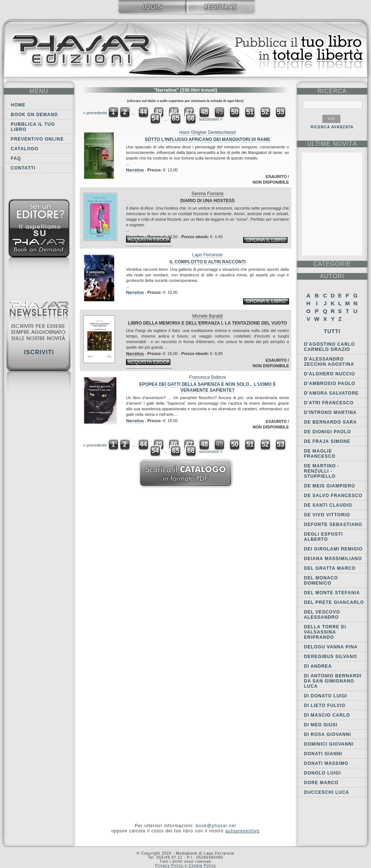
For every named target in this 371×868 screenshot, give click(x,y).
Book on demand (34, 115)
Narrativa (135, 170)
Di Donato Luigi (326, 696)
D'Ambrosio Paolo (330, 384)
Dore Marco (321, 783)
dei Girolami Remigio (333, 549)
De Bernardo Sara (330, 422)
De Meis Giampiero (329, 486)
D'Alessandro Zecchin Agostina (329, 362)
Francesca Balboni (207, 377)
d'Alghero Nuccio (329, 374)
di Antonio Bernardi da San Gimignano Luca (333, 681)
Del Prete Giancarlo (334, 602)
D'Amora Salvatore (331, 393)
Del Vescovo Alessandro (322, 615)
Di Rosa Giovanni (327, 734)
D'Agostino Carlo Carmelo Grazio (329, 347)
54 (155, 118)
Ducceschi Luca (327, 792)
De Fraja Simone (327, 441)
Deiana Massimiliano (333, 559)
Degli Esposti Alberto (323, 537)
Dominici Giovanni (329, 744)
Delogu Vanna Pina (331, 647)
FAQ (16, 158)
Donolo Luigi (322, 773)
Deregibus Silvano (330, 657)
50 (235, 112)
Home (18, 105)
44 (143, 112)
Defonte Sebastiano (333, 525)
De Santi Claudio (328, 505)
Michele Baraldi (208, 316)
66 (191, 118)
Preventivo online (37, 139)
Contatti (23, 168)
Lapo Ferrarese (208, 255)
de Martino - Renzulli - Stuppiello (322, 471)
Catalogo (25, 149)
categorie (332, 264)
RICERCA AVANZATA (332, 127)
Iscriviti (39, 352)
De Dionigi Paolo (327, 432)
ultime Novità (332, 144)
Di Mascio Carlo (327, 715)
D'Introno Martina (330, 412)
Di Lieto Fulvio (325, 706)
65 (176, 118)
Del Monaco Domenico (321, 581)
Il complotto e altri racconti (208, 262)
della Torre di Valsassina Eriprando (325, 632)
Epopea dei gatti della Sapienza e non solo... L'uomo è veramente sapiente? (208, 387)
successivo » (211, 119)
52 (265, 112)
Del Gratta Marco (330, 568)
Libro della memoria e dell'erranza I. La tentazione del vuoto (207, 323)
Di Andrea (318, 666)
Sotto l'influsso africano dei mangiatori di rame (208, 139)
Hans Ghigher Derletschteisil (208, 132)
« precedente (95, 113)
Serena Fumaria (208, 194)
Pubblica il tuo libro (33, 127)
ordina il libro (266, 240)
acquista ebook (149, 239)
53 (281, 112)
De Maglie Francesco (320, 454)
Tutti (332, 331)
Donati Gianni (323, 754)
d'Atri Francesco (329, 403)
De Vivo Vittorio (327, 515)
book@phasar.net (216, 826)
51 (250, 112)
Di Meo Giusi (321, 725)
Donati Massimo (326, 763)
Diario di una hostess (207, 201)
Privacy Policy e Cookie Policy (186, 866)
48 (204, 112)
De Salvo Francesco (333, 496)
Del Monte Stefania (332, 593)
